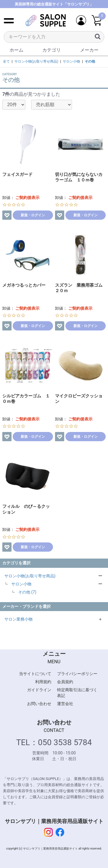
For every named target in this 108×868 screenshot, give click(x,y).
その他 (90, 61)
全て (6, 61)
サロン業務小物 (18, 619)
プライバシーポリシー (77, 674)
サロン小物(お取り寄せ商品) (30, 576)
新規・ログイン (33, 215)
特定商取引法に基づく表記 (77, 693)
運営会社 (65, 704)
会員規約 (65, 682)
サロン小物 (21, 584)
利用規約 (43, 682)
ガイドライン (39, 690)
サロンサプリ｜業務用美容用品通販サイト (54, 821)
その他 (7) (27, 592)
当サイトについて (35, 674)
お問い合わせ (39, 704)
